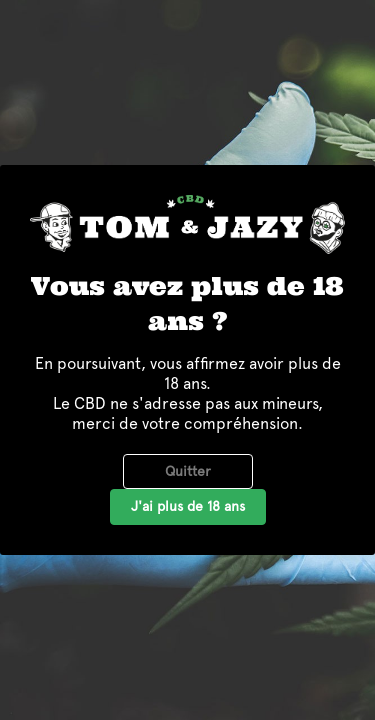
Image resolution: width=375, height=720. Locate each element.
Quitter (188, 471)
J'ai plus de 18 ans (188, 506)
